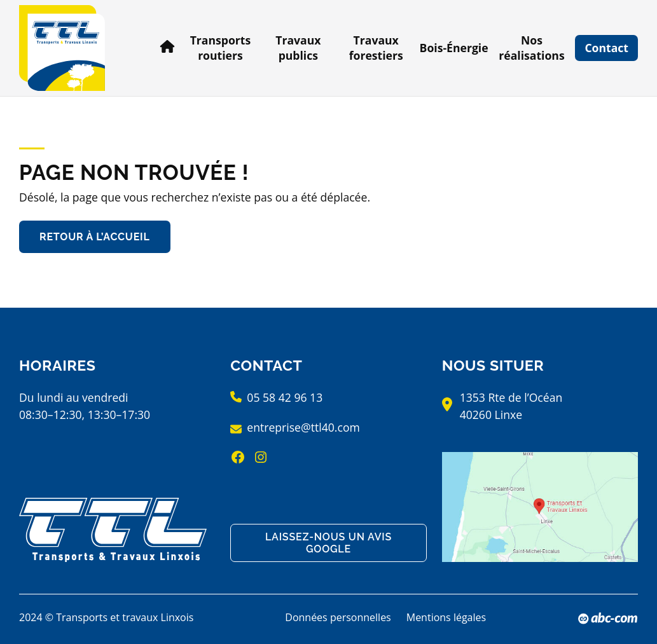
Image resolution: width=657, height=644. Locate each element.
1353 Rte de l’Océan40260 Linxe (511, 406)
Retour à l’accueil (95, 237)
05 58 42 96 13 (285, 397)
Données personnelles (338, 617)
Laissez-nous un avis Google (328, 543)
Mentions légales (446, 617)
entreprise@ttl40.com (303, 427)
